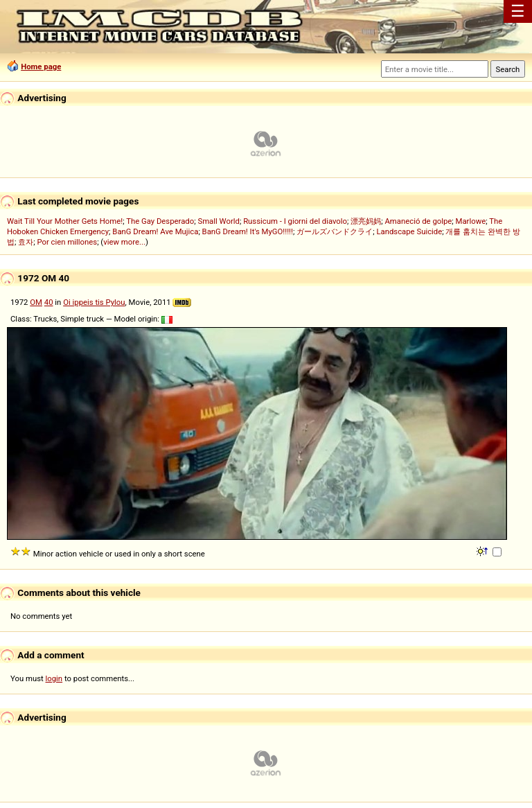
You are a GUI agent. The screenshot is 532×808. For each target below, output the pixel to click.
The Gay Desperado (160, 221)
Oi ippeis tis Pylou (94, 302)
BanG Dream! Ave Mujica (155, 231)
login (54, 678)
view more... (124, 242)
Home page (41, 67)
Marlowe (471, 221)
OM (36, 302)
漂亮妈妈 (366, 221)
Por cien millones (67, 242)
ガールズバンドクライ (335, 231)
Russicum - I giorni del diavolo (295, 221)
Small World (218, 221)
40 (49, 302)
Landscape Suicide (409, 231)
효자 (26, 242)
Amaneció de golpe (418, 221)
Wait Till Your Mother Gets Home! (65, 221)
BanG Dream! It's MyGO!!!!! (248, 231)
